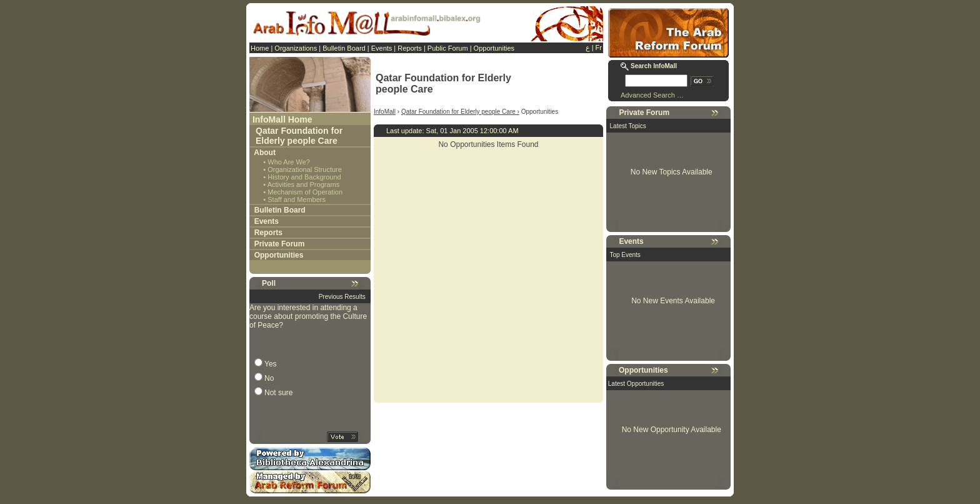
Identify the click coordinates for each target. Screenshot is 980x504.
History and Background (304, 177)
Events (382, 48)
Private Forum (280, 244)
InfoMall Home (282, 119)
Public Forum (448, 48)
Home (260, 48)
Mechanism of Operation (305, 192)
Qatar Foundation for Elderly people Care (299, 136)
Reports (410, 48)
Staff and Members (297, 199)
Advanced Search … (652, 95)
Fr (599, 48)
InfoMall (385, 112)
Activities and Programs (304, 184)
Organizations (296, 48)
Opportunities (494, 48)
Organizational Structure (305, 169)
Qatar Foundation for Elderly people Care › (460, 112)
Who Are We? (289, 162)
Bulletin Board (344, 48)
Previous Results (342, 297)
